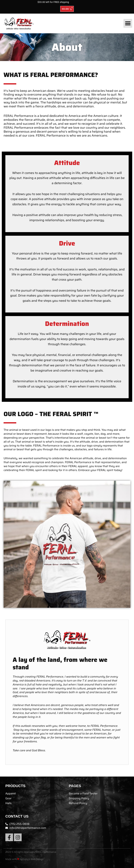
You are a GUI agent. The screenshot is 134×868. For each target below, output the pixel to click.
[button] (128, 23)
